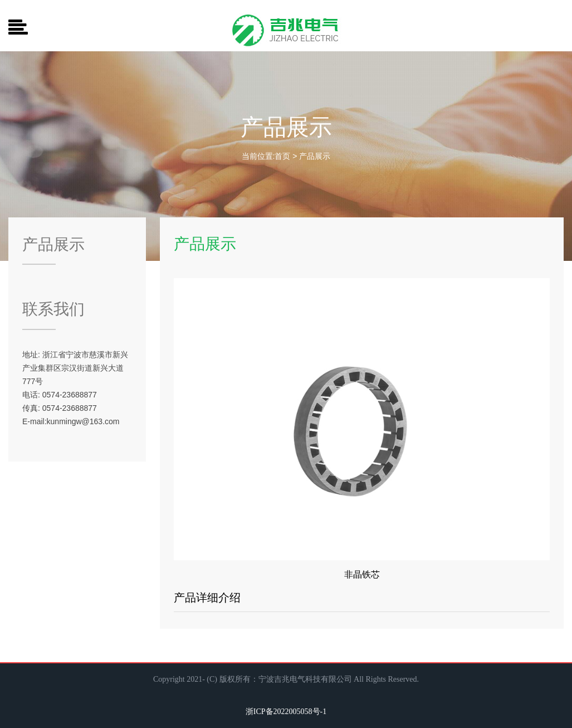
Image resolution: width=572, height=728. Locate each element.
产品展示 (315, 156)
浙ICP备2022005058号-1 (286, 712)
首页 (282, 156)
